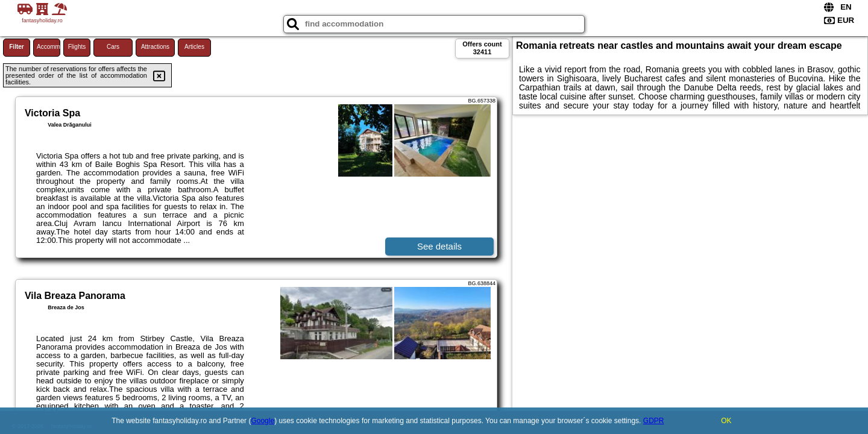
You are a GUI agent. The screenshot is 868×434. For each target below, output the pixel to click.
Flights (77, 47)
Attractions (155, 47)
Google (263, 421)
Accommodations (49, 47)
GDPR (654, 421)
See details (439, 246)
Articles (194, 47)
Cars (113, 47)
